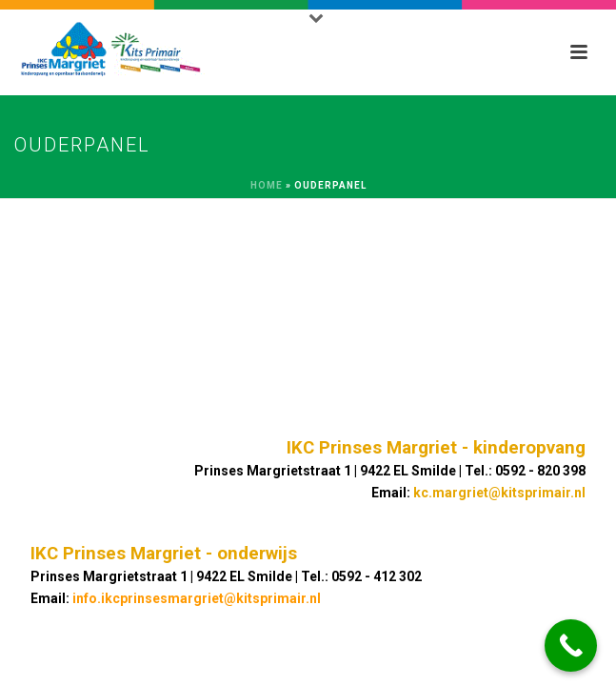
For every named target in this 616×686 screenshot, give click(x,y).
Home (267, 185)
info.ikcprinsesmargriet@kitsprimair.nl (197, 598)
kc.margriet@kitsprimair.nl (499, 493)
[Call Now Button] (571, 646)
